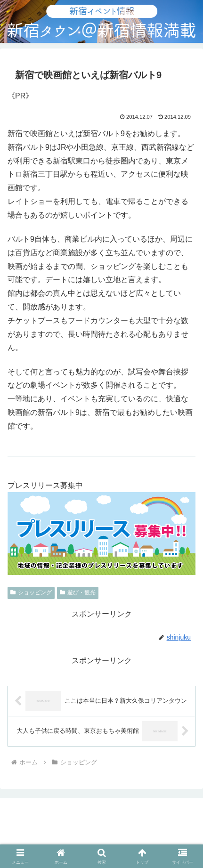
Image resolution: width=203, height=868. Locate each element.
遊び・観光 (78, 592)
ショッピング (31, 592)
